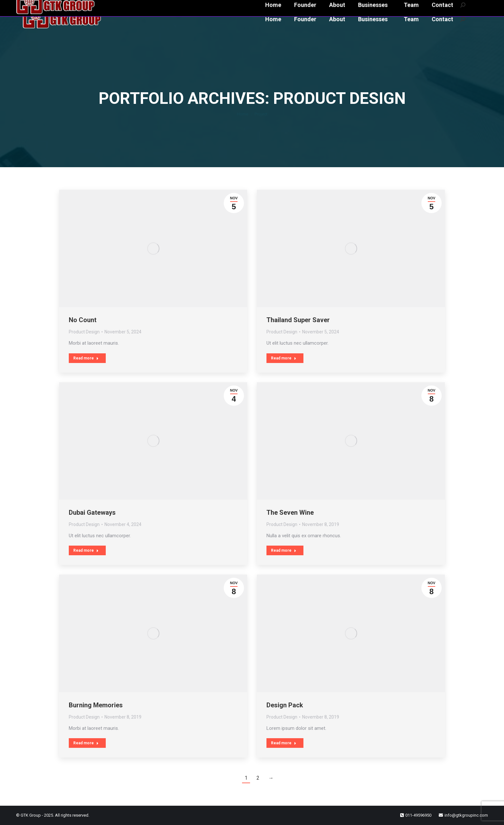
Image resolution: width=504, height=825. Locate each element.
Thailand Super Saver (298, 320)
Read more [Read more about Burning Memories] (86, 743)
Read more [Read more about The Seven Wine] (284, 550)
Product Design (84, 332)
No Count (83, 320)
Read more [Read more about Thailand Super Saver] (284, 358)
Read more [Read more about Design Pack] (284, 743)
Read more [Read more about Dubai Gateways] (86, 550)
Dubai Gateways (92, 512)
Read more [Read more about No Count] (86, 358)
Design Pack (285, 705)
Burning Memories (96, 705)
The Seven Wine (290, 512)
